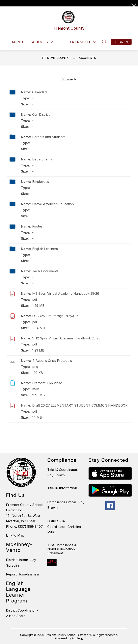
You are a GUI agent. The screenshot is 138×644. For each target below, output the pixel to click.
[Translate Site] (83, 42)
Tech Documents (45, 271)
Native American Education (53, 204)
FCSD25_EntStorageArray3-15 (55, 316)
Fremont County (55, 58)
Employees (41, 182)
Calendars (40, 92)
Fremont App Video (47, 383)
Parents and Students (49, 137)
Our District (41, 114)
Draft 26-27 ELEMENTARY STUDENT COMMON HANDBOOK (80, 405)
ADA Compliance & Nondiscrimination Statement (62, 549)
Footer (37, 226)
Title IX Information (62, 488)
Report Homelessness (23, 574)
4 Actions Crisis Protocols (52, 361)
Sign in (122, 42)
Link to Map (15, 535)
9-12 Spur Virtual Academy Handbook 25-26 (66, 338)
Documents (87, 58)
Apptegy (78, 638)
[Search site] (105, 42)
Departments (42, 159)
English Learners (45, 249)
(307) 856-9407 (30, 526)
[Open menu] (15, 42)
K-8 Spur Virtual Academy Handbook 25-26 (66, 293)
